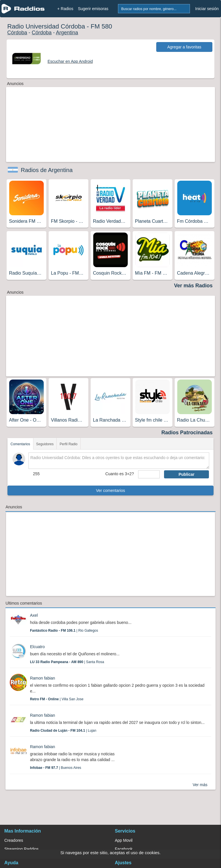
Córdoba (17, 33)
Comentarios (20, 444)
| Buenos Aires (56, 768)
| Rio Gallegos (64, 631)
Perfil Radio (68, 444)
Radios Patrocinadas (187, 433)
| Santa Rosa (67, 662)
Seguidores (45, 444)
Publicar (186, 474)
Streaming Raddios (21, 849)
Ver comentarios (110, 490)
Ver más (200, 785)
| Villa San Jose (57, 699)
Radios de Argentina (47, 170)
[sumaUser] (149, 474)
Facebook (124, 849)
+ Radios (65, 9)
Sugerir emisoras (93, 9)
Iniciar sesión (207, 9)
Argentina (67, 33)
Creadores (14, 840)
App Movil (124, 840)
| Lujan (63, 731)
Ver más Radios (193, 286)
